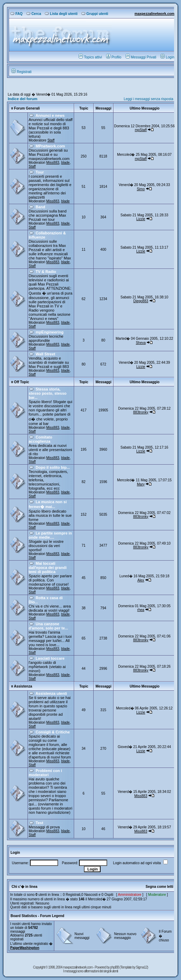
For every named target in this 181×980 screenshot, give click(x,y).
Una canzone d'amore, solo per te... (48, 626)
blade (65, 163)
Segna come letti (159, 887)
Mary (141, 484)
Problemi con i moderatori (45, 773)
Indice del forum (22, 99)
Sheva (141, 343)
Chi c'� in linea (24, 887)
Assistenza (23, 686)
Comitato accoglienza (40, 439)
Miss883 (53, 163)
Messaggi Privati (141, 57)
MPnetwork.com (50, 146)
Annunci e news (50, 115)
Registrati (21, 72)
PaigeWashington (25, 948)
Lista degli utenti (61, 14)
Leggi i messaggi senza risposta (148, 99)
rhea (141, 610)
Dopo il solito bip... (53, 467)
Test (39, 823)
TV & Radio (46, 272)
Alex (141, 580)
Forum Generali (27, 108)
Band (40, 207)
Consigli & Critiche (53, 732)
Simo (141, 189)
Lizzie (141, 219)
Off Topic (21, 382)
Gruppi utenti (95, 14)
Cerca (34, 14)
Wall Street (45, 354)
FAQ (17, 14)
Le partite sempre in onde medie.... (50, 535)
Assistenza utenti (51, 693)
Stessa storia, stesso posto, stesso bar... (48, 393)
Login (167, 57)
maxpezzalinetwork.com (154, 14)
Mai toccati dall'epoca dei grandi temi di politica (48, 568)
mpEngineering (49, 332)
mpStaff (141, 130)
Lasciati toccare (50, 658)
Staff (51, 140)
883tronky (141, 412)
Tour (40, 172)
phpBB (115, 967)
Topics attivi (90, 57)
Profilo (114, 57)
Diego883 (141, 301)
